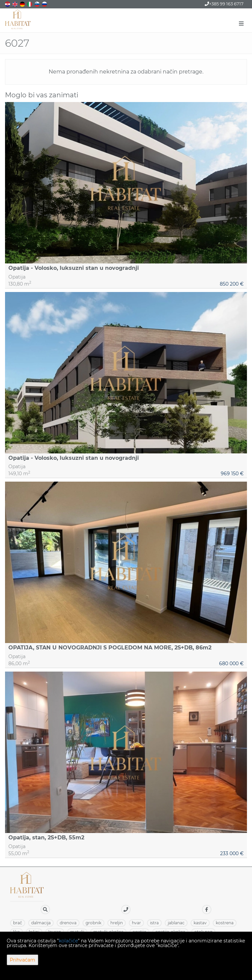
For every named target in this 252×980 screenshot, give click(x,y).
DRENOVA (68, 923)
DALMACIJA (41, 923)
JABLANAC (176, 923)
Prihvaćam (22, 960)
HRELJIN (117, 923)
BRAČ (18, 923)
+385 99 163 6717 (224, 4)
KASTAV (200, 923)
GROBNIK (93, 923)
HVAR (136, 923)
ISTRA (154, 923)
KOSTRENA (225, 923)
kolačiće (68, 941)
